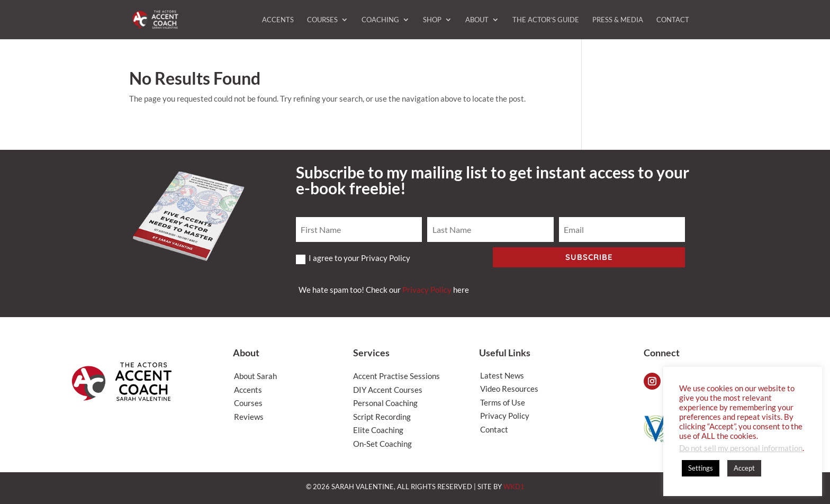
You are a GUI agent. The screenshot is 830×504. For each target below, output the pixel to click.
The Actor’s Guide (546, 20)
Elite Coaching (378, 430)
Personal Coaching (385, 403)
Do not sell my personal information (741, 448)
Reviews (249, 417)
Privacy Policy (427, 290)
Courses (322, 20)
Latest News (502, 375)
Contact (673, 20)
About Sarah (255, 376)
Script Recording (382, 417)
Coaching (380, 20)
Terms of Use (503, 402)
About (477, 20)
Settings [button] (701, 468)
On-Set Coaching (382, 444)
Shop (432, 20)
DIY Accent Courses (388, 390)
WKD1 (514, 487)
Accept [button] (744, 468)
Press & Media (618, 20)
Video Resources (509, 389)
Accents (278, 20)
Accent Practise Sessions (396, 376)
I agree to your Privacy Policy (353, 258)
